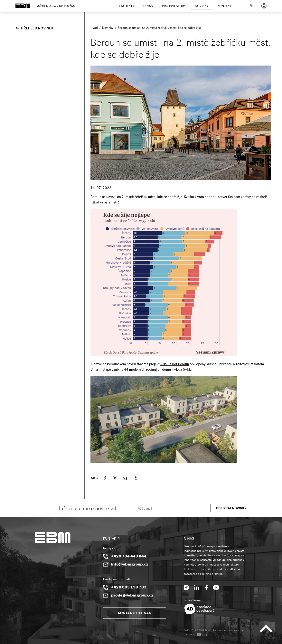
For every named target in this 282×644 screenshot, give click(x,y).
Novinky (202, 6)
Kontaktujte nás (135, 613)
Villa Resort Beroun (175, 364)
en (252, 6)
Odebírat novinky (231, 509)
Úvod (94, 28)
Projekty (127, 6)
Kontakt (224, 6)
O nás (148, 6)
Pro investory (174, 6)
